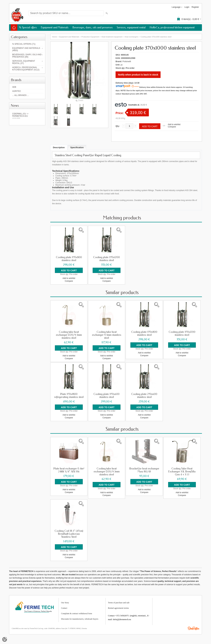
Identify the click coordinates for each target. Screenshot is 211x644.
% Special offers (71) (24, 44)
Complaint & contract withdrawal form (77, 613)
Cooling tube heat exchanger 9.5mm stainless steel (107, 335)
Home (54, 37)
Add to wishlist (174, 124)
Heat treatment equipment (112, 37)
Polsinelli (127, 61)
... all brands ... (20, 95)
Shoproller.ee (194, 628)
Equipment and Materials (55, 27)
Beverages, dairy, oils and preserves (93, 27)
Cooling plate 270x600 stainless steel (144, 395)
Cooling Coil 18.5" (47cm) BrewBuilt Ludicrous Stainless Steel (69, 534)
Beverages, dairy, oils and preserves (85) (27, 56)
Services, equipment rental (131, 27)
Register (195, 7)
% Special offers (28, 27)
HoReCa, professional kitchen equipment (172, 27)
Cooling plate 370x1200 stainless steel (106, 259)
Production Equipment (90, 37)
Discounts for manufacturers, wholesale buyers (80, 619)
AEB (14, 87)
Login (187, 7)
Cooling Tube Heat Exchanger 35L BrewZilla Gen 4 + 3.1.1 (182, 471)
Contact (64, 608)
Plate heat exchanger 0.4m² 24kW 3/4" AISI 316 (69, 470)
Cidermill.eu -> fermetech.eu (27, 116)
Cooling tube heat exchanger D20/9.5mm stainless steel (69, 335)
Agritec (17, 91)
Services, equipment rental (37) (24, 62)
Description (59, 147)
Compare (172, 127)
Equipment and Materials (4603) (26, 49)
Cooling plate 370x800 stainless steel (69, 259)
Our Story (65, 602)
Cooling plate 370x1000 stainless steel (156, 37)
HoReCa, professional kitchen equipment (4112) (26, 69)
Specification (77, 147)
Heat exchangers (131, 37)
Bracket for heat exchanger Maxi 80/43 (144, 470)
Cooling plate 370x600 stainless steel (106, 395)
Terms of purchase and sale (119, 602)
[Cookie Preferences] (5, 639)
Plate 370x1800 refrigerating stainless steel (69, 395)
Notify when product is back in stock (138, 75)
